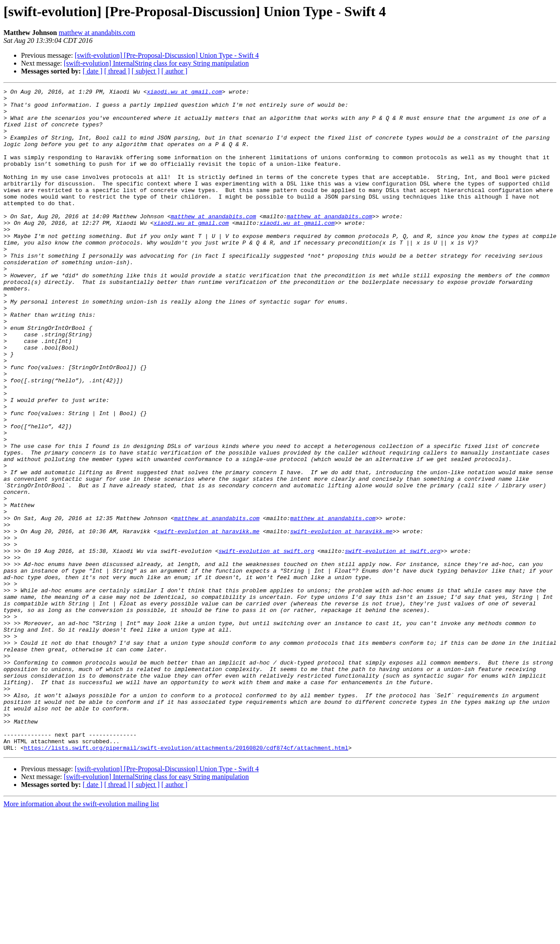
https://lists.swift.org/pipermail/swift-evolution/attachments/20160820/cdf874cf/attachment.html (186, 880)
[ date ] (93, 71)
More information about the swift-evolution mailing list (81, 936)
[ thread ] (117, 71)
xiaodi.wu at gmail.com (185, 93)
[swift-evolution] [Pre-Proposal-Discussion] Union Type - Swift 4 (167, 55)
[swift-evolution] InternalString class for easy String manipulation (156, 63)
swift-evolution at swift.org (266, 644)
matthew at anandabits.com (97, 33)
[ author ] (175, 71)
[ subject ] (146, 71)
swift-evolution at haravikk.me (208, 620)
